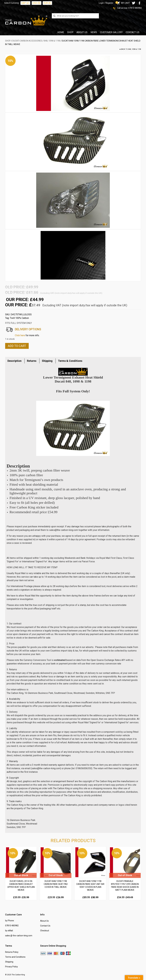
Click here (20, 335)
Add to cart (17, 346)
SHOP (8, 41)
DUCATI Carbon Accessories (27, 41)
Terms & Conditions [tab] (70, 361)
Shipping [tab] (47, 361)
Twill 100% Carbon (19, 318)
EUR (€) (47, 3)
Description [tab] (14, 361)
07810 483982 (135, 8)
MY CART (123, 3)
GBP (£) (25, 3)
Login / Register (106, 3)
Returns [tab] (32, 361)
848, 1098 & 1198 (52, 41)
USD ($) (36, 3)
